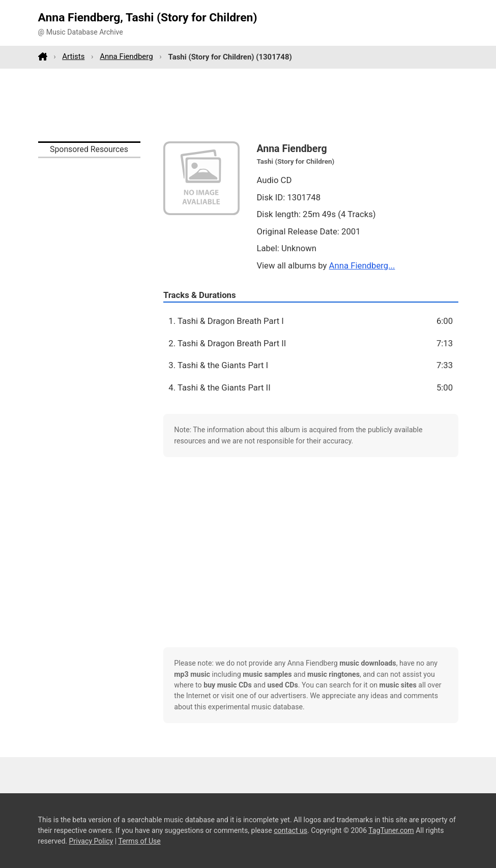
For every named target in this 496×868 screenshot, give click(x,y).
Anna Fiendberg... (362, 265)
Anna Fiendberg (126, 56)
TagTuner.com (391, 830)
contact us (290, 830)
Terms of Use (139, 841)
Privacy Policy (91, 841)
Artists (73, 56)
